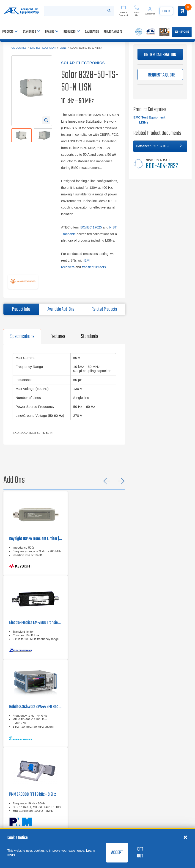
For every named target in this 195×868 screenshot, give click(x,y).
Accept (117, 853)
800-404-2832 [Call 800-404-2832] (182, 32)
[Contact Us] (137, 11)
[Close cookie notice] (185, 837)
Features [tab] (58, 336)
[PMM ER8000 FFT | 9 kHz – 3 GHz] (36, 789)
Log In (166, 11)
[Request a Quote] (113, 32)
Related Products (104, 309)
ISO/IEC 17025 (91, 227)
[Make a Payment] (123, 11)
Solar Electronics (83, 63)
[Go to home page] (21, 11)
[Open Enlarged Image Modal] (46, 120)
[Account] (150, 11)
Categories (19, 48)
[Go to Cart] (182, 11)
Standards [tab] (90, 336)
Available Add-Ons (61, 309)
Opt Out (140, 853)
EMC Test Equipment (43, 48)
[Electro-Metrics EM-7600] (36, 617)
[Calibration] (92, 32)
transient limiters (94, 267)
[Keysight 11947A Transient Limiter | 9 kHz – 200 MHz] (36, 533)
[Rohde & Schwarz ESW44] (36, 703)
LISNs (63, 48)
